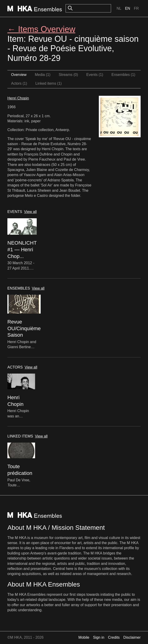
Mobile (84, 637)
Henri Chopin (18, 98)
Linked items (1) (48, 83)
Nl (119, 8)
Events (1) (95, 75)
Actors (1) (19, 83)
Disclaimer (132, 637)
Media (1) (43, 75)
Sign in (99, 637)
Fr (136, 8)
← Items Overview (41, 29)
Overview (19, 75)
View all (30, 212)
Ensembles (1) (123, 75)
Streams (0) (68, 75)
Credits (114, 637)
